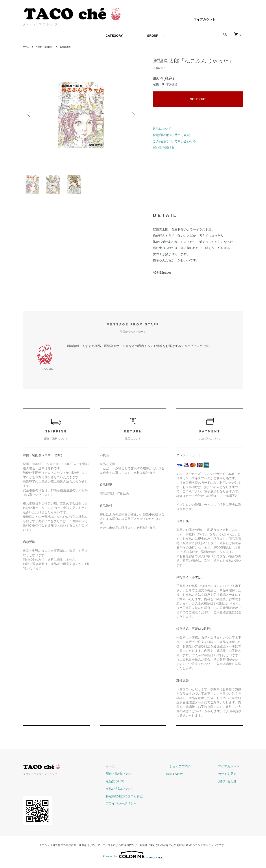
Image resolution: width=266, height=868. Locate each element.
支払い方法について (137, 791)
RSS (183, 777)
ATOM (193, 777)
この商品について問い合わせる (174, 141)
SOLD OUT (198, 99)
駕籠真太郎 (71, 47)
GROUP (152, 36)
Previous (30, 115)
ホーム (27, 47)
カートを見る (231, 777)
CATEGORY (114, 36)
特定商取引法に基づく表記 (171, 135)
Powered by (133, 857)
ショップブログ (191, 769)
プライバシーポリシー (139, 806)
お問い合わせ (231, 784)
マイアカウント (205, 19)
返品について (162, 129)
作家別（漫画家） (48, 47)
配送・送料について (137, 777)
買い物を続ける (164, 147)
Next (133, 115)
